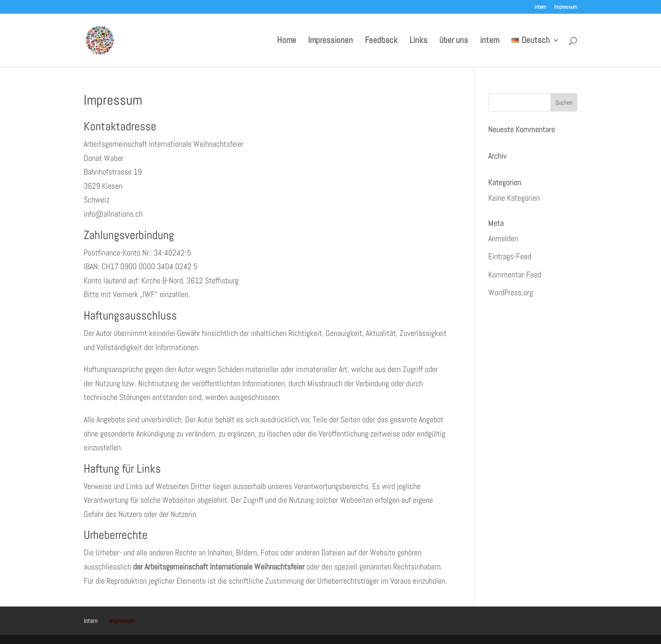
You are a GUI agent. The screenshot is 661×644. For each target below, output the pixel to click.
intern (540, 7)
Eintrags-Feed (510, 256)
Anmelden (503, 238)
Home (287, 41)
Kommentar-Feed (515, 274)
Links (418, 41)
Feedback (381, 41)
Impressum (566, 7)
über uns (454, 41)
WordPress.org (511, 292)
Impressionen (330, 41)
